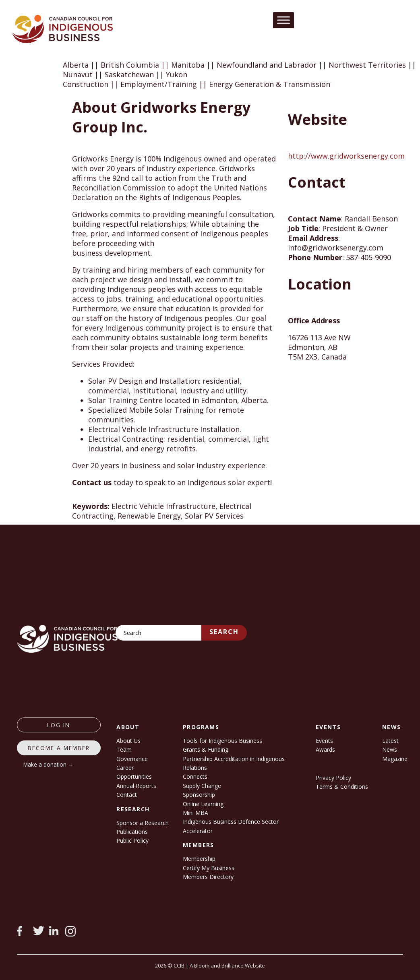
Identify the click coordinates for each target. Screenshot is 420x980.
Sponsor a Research (143, 823)
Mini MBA (196, 813)
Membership (199, 859)
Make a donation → (49, 764)
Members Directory (208, 877)
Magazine (395, 759)
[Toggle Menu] (283, 20)
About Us (128, 741)
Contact (127, 795)
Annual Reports (136, 786)
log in (59, 725)
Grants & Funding (206, 749)
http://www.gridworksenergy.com (346, 156)
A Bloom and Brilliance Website (227, 966)
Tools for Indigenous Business (222, 741)
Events (324, 741)
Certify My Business (209, 868)
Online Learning (203, 804)
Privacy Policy (333, 778)
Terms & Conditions (342, 787)
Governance (132, 759)
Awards (325, 749)
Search (224, 632)
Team (124, 749)
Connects (195, 776)
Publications (132, 832)
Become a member (59, 748)
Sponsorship (199, 795)
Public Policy (132, 840)
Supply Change (202, 786)
